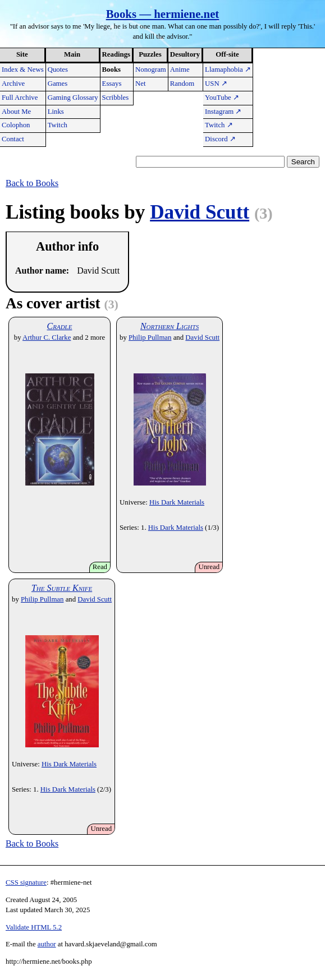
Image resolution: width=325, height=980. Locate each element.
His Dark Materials (177, 502)
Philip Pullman (150, 338)
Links (56, 112)
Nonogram (151, 70)
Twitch (58, 125)
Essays (112, 84)
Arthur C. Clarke (47, 338)
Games (58, 84)
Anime (180, 70)
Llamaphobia (228, 70)
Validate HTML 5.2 (34, 927)
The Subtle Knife (62, 588)
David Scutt (200, 212)
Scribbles (116, 98)
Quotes (58, 70)
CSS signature (26, 882)
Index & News (23, 70)
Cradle (60, 326)
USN (216, 84)
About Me (16, 112)
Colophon (16, 125)
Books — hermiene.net (163, 14)
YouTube (222, 98)
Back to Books (32, 183)
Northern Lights (170, 326)
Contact (13, 139)
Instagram (223, 112)
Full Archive (20, 98)
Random (182, 84)
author (47, 944)
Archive (13, 84)
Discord (220, 139)
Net (140, 84)
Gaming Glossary (73, 98)
